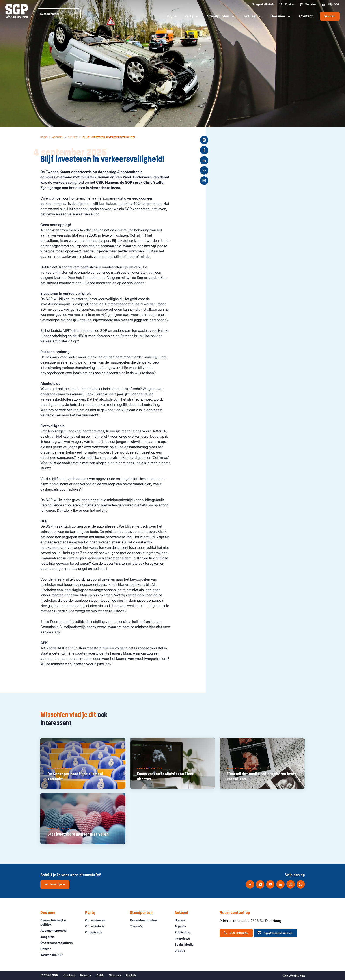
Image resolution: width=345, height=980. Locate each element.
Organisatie (96, 932)
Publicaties (185, 932)
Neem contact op (237, 913)
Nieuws (73, 137)
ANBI (100, 975)
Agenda (182, 926)
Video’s (182, 951)
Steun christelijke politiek (59, 922)
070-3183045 (236, 933)
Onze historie (97, 926)
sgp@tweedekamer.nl (275, 933)
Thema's (138, 926)
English (131, 975)
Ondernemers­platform (59, 943)
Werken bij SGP (53, 955)
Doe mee (281, 16)
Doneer (48, 949)
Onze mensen (97, 920)
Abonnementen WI (56, 931)
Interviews (184, 938)
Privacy (86, 975)
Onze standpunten (145, 920)
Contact (306, 16)
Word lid (330, 16)
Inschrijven (55, 884)
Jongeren (49, 937)
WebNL (294, 976)
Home (172, 16)
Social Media (186, 944)
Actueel (253, 16)
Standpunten (221, 16)
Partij (192, 16)
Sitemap (115, 975)
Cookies (69, 975)
